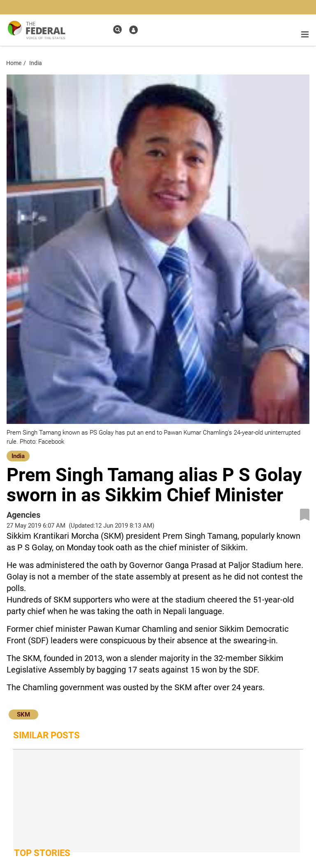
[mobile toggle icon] (305, 35)
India (18, 456)
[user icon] (134, 30)
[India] (18, 455)
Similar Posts (46, 735)
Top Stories (42, 853)
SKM (23, 714)
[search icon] (117, 29)
